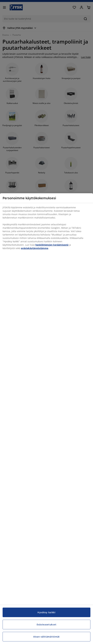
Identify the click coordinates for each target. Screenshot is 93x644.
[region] (46, 419)
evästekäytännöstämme (35, 248)
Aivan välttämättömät (46, 637)
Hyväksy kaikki (46, 612)
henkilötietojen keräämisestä (52, 245)
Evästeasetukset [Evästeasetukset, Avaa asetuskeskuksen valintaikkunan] (47, 624)
